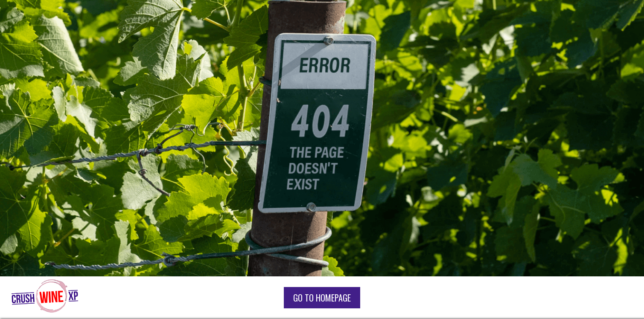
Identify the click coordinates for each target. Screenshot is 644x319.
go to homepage (322, 298)
